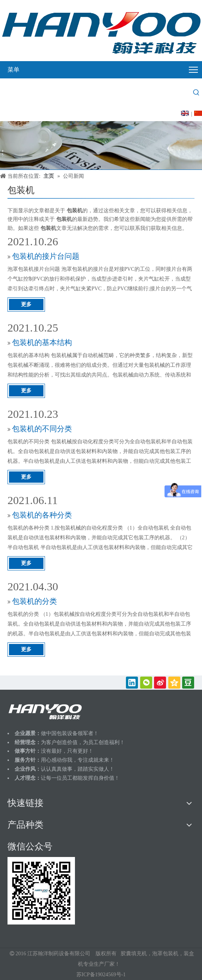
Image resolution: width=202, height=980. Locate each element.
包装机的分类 (34, 601)
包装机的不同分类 (42, 429)
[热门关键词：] (196, 93)
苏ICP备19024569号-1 (101, 975)
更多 (26, 304)
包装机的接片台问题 (46, 256)
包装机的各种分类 (42, 515)
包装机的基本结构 (42, 342)
